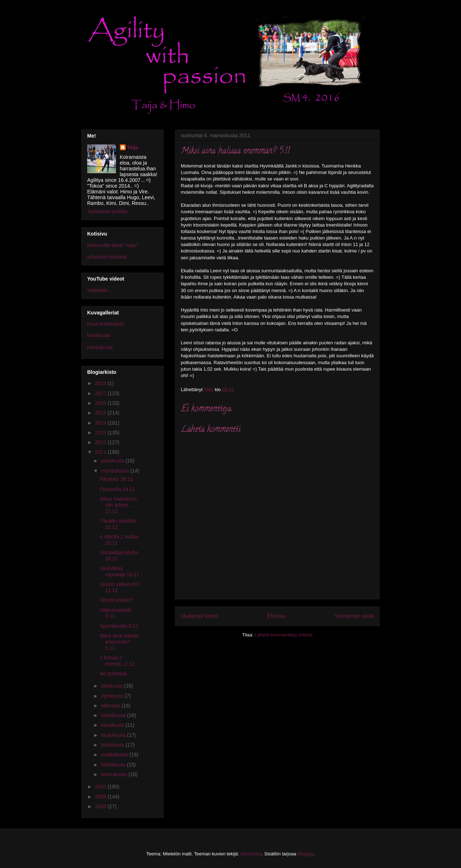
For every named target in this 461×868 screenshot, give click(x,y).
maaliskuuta (115, 755)
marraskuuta (116, 471)
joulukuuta (113, 461)
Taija (133, 147)
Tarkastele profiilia (107, 211)
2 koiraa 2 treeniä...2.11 (117, 661)
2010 (101, 787)
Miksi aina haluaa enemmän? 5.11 (119, 642)
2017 (101, 393)
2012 (101, 442)
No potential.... (116, 674)
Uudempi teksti (199, 616)
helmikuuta (114, 765)
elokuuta (111, 706)
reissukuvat (100, 347)
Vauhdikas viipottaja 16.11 (119, 571)
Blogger (305, 854)
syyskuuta (113, 696)
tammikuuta (115, 774)
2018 (101, 383)
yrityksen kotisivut (107, 257)
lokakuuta (112, 686)
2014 (101, 423)
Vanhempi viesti (354, 616)
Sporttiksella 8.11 (119, 626)
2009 (101, 797)
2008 (101, 806)
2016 (101, 403)
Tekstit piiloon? (116, 600)
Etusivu (276, 616)
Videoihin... (100, 290)
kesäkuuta (113, 725)
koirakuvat (99, 335)
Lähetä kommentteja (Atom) (283, 635)
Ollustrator (251, 854)
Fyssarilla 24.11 (117, 489)
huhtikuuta (113, 745)
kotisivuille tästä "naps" (113, 245)
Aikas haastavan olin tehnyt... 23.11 (118, 505)
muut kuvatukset (106, 324)
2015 (101, 413)
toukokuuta (114, 735)
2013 (101, 433)
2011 (101, 452)
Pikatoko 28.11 (117, 479)
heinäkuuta (114, 715)
